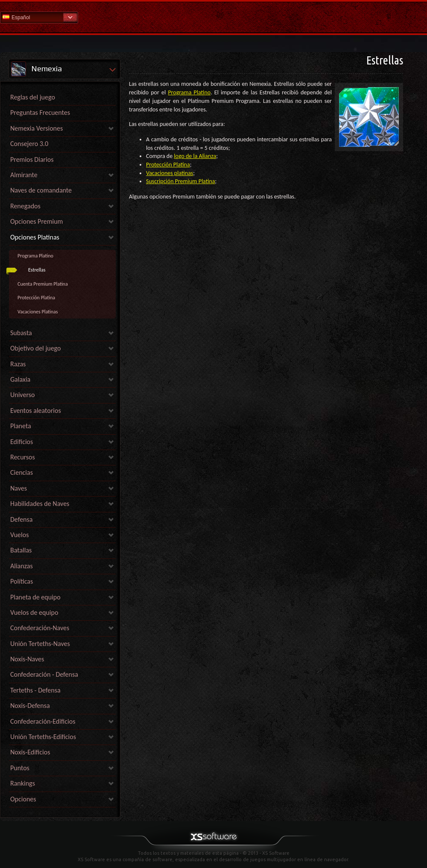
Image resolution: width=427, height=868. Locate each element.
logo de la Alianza (195, 156)
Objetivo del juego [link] (35, 348)
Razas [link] (18, 364)
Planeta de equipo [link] (35, 597)
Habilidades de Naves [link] (40, 504)
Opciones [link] (23, 799)
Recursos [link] (23, 457)
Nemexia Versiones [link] (37, 128)
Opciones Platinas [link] (35, 237)
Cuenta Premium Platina (43, 284)
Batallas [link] (21, 550)
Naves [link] (19, 488)
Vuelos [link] (19, 535)
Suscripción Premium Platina (181, 181)
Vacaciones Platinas (38, 312)
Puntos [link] (20, 768)
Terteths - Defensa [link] (35, 690)
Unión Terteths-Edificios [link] (43, 737)
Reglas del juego (33, 97)
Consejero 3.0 (29, 144)
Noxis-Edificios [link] (30, 752)
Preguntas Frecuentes (40, 113)
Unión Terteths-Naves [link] (40, 644)
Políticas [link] (22, 581)
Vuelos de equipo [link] (34, 612)
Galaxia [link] (20, 379)
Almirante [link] (24, 175)
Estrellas (37, 270)
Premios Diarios (32, 159)
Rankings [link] (23, 783)
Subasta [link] (21, 333)
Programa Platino (35, 256)
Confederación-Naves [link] (40, 628)
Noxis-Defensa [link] (30, 706)
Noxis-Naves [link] (27, 659)
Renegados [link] (25, 206)
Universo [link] (22, 395)
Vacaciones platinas (170, 173)
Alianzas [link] (22, 566)
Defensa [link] (21, 519)
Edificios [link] (22, 442)
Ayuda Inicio (213, 17)
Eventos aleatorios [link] (36, 411)
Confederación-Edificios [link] (43, 721)
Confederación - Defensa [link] (44, 674)
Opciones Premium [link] (37, 221)
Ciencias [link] (22, 472)
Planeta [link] (21, 426)
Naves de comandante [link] (41, 190)
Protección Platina (36, 298)
